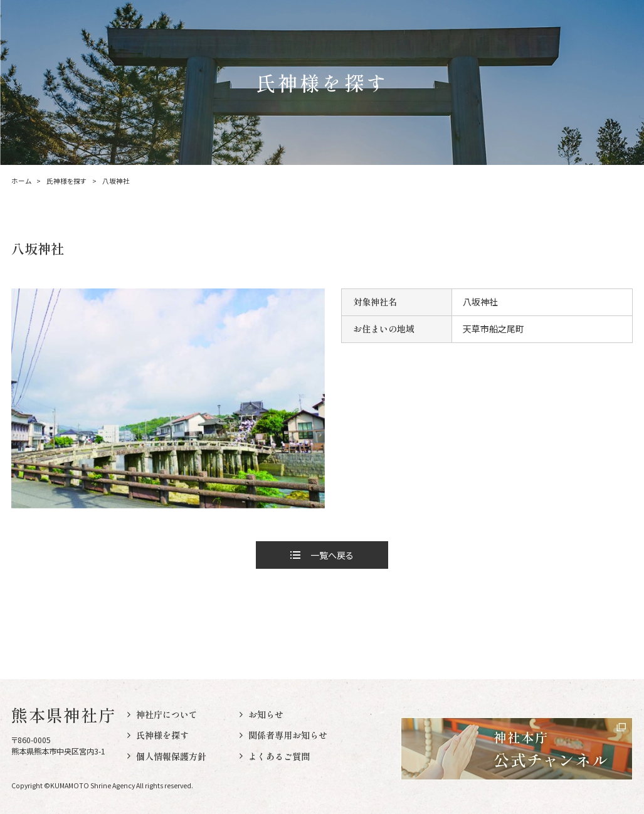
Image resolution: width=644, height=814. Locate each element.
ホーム (21, 182)
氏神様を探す (66, 182)
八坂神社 (116, 182)
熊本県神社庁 (64, 715)
